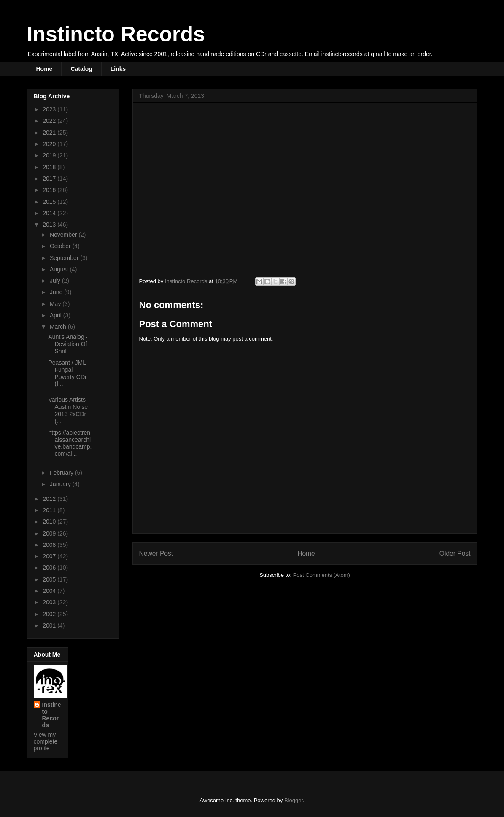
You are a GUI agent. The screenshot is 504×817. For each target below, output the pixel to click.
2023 (50, 109)
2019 (50, 155)
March (59, 327)
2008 (50, 545)
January (61, 484)
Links (118, 69)
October (61, 246)
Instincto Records (116, 34)
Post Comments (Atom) (322, 575)
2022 (50, 121)
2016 (50, 190)
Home (44, 69)
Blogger (294, 800)
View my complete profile (46, 741)
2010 (50, 522)
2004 (50, 591)
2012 (50, 499)
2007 (50, 556)
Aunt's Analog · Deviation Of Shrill (68, 344)
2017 (50, 179)
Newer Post (156, 553)
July (56, 281)
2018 (50, 167)
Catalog (81, 69)
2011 (50, 510)
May (56, 304)
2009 (50, 533)
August (60, 269)
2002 (50, 614)
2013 (50, 225)
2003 (50, 602)
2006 (50, 568)
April (57, 315)
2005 (50, 579)
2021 (50, 133)
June (57, 292)
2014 (50, 213)
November (64, 235)
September (65, 258)
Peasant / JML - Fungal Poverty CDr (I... (69, 373)
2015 (50, 202)
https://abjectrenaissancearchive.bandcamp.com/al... (70, 443)
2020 (50, 144)
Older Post (455, 553)
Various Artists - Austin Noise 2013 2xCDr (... (69, 410)
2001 (50, 625)
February (62, 473)
